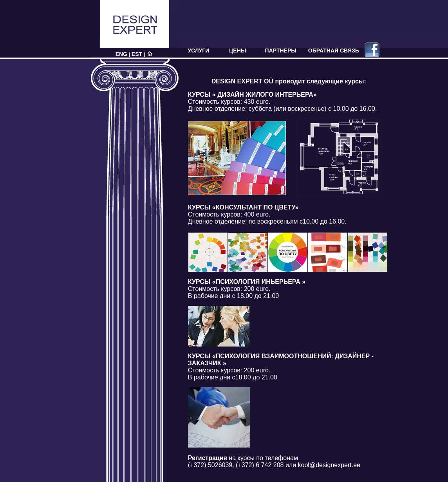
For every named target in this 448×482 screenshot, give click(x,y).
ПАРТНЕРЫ (281, 51)
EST (137, 54)
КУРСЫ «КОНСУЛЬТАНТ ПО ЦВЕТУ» (243, 207)
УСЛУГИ (198, 51)
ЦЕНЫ (238, 51)
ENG (121, 54)
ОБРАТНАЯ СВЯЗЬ (334, 51)
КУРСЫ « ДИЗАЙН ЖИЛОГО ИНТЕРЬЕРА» (252, 95)
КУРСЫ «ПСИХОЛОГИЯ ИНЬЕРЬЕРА (247, 282)
